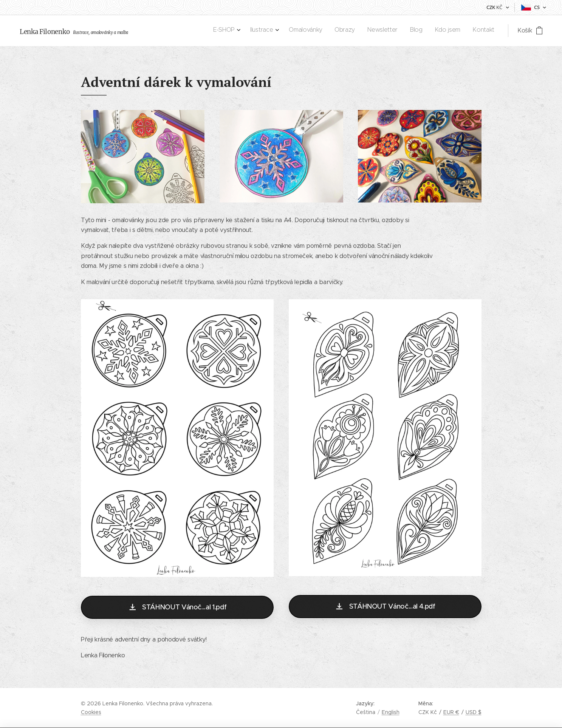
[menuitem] (406, 31)
